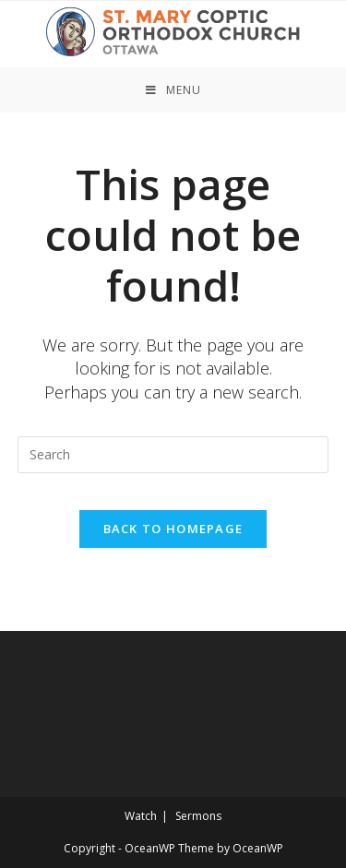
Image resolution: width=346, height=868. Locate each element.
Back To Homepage (173, 529)
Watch (141, 816)
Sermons (198, 816)
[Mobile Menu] (173, 90)
